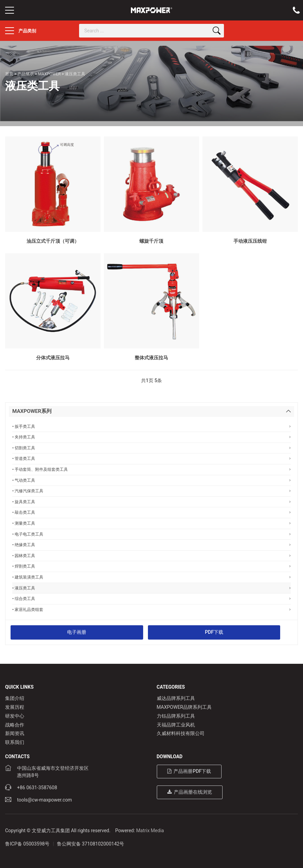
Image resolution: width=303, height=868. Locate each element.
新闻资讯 (15, 733)
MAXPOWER (49, 74)
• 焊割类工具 (151, 566)
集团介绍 (15, 698)
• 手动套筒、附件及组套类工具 (151, 469)
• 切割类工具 (151, 448)
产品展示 (26, 74)
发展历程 (15, 707)
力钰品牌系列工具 (176, 716)
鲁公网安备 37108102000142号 (91, 844)
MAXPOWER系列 (32, 411)
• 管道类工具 (151, 458)
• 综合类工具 (151, 598)
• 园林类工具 (151, 556)
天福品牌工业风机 (176, 725)
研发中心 (15, 716)
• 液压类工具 (151, 588)
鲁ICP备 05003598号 (27, 844)
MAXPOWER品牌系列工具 (184, 707)
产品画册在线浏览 (190, 792)
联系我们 (15, 742)
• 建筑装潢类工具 (151, 577)
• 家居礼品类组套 (151, 609)
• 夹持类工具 (151, 437)
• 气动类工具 (151, 480)
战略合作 (15, 725)
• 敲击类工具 (151, 512)
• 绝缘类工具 (151, 545)
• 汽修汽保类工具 (151, 491)
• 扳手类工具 (151, 426)
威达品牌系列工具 (176, 698)
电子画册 (77, 632)
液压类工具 (75, 74)
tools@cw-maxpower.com (44, 800)
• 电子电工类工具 (151, 534)
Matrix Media (150, 830)
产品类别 (21, 31)
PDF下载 (214, 632)
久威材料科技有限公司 (181, 733)
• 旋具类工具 (151, 502)
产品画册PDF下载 (189, 771)
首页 (9, 74)
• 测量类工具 (151, 523)
